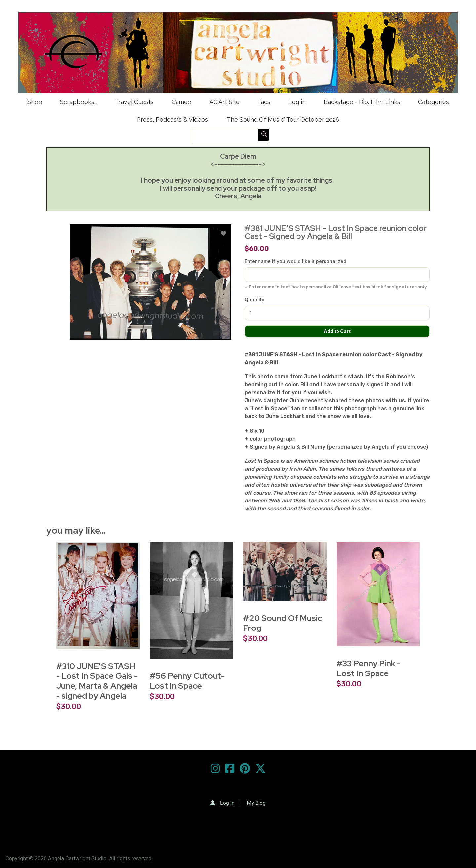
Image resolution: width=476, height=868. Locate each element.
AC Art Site (224, 102)
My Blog (256, 803)
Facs (264, 102)
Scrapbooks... (79, 102)
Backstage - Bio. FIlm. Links (362, 102)
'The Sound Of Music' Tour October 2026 (282, 120)
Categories (434, 102)
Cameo (181, 102)
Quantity (255, 300)
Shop (35, 102)
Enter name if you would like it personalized (296, 261)
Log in (297, 102)
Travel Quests (134, 102)
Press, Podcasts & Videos (172, 120)
